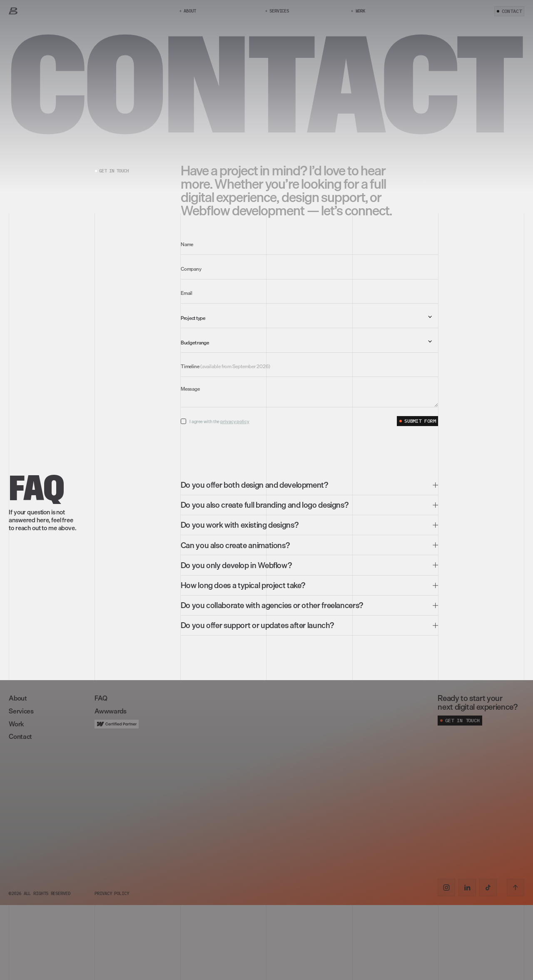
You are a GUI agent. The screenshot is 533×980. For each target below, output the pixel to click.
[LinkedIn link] (467, 888)
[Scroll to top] (516, 888)
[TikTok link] (488, 888)
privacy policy (235, 421)
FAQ (101, 698)
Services (21, 711)
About (18, 698)
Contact (20, 736)
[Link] (13, 11)
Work (16, 724)
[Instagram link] (446, 888)
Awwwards (110, 711)
